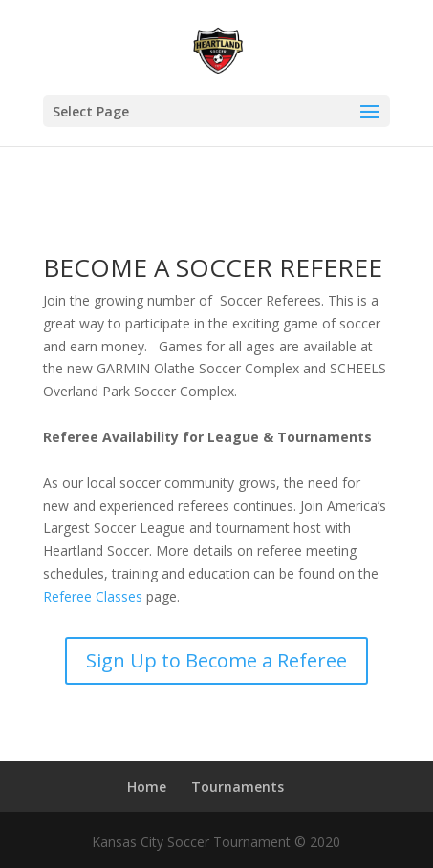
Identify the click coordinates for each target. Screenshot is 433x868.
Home (147, 786)
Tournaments (238, 786)
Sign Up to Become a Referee (216, 660)
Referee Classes (93, 596)
